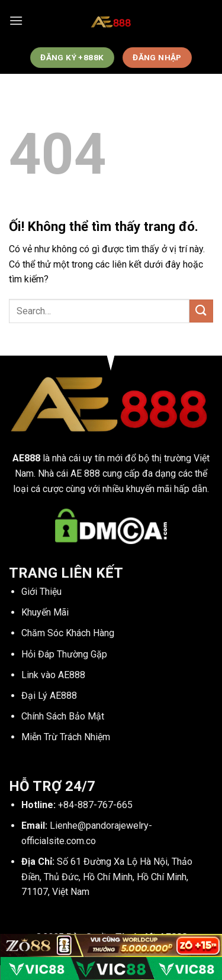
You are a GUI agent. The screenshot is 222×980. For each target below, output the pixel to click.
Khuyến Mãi (45, 612)
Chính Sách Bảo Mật (63, 716)
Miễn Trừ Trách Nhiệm (66, 737)
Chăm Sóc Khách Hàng (68, 633)
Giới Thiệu (41, 592)
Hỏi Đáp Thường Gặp (64, 654)
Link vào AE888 (53, 675)
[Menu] (16, 20)
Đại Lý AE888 (49, 696)
